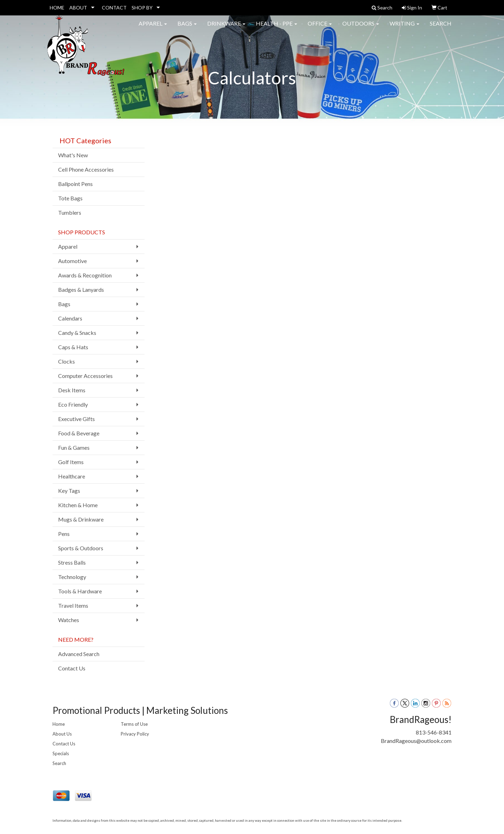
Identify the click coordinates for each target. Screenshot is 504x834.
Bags (187, 28)
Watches (69, 620)
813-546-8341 (434, 732)
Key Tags (69, 491)
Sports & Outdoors (81, 548)
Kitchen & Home (78, 505)
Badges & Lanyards (81, 290)
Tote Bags (70, 198)
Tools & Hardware (80, 591)
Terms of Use (134, 724)
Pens (64, 534)
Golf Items (71, 462)
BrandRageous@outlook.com (416, 741)
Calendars (70, 318)
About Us (62, 734)
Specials (61, 753)
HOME (57, 8)
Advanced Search (79, 654)
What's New (73, 155)
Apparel (153, 28)
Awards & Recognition (85, 275)
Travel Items (73, 605)
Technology (72, 577)
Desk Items (72, 390)
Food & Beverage (79, 433)
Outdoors (361, 28)
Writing (404, 28)
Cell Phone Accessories (86, 169)
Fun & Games (74, 447)
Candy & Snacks (77, 333)
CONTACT (114, 8)
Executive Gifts (76, 419)
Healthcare (72, 476)
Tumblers (70, 212)
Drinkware (226, 28)
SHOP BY (142, 8)
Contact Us (72, 668)
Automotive (72, 261)
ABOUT (78, 8)
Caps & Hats (73, 347)
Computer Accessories (85, 376)
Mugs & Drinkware (81, 519)
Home (59, 724)
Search (441, 28)
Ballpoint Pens (75, 184)
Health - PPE (276, 28)
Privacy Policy (135, 734)
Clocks (66, 361)
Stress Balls (72, 562)
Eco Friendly (73, 404)
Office (320, 28)
